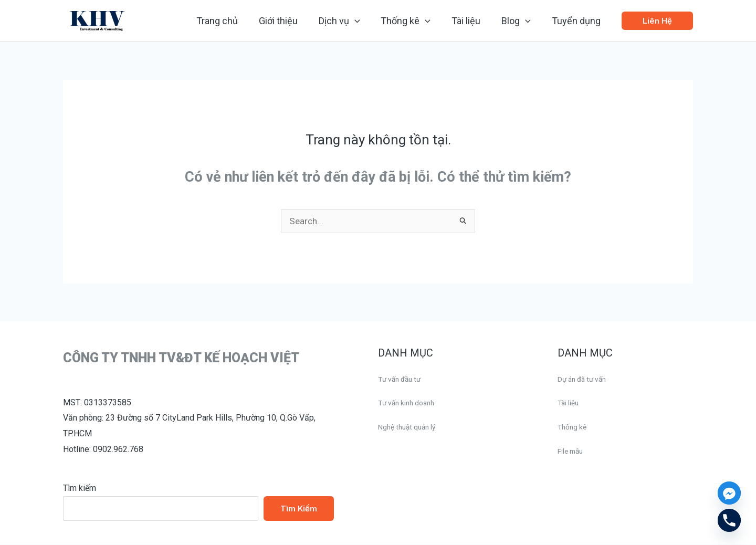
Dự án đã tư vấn (587, 379)
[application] (364, 21)
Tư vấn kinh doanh (411, 403)
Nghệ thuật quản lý (412, 427)
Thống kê (574, 427)
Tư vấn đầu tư (404, 379)
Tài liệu (570, 403)
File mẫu (573, 451)
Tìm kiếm (80, 489)
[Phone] (729, 520)
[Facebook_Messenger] (729, 493)
